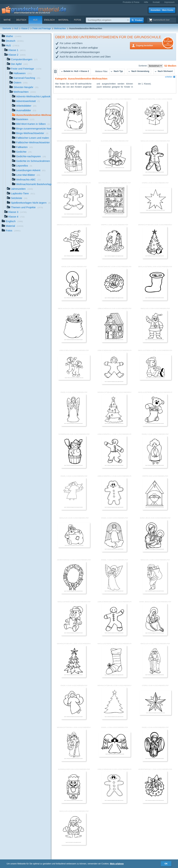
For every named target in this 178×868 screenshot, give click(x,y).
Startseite (7, 28)
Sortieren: (143, 66)
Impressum (170, 2)
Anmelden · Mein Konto (162, 10)
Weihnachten (60, 28)
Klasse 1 (15, 50)
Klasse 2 (25, 28)
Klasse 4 (14, 217)
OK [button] (166, 864)
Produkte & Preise (131, 2)
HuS (35, 20)
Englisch (49, 20)
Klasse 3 (15, 212)
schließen (170, 77)
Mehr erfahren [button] (117, 864)
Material (63, 20)
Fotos (77, 20)
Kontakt (156, 2)
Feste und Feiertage (42, 28)
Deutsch (21, 20)
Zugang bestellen (154, 45)
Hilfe (146, 2)
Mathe (7, 20)
